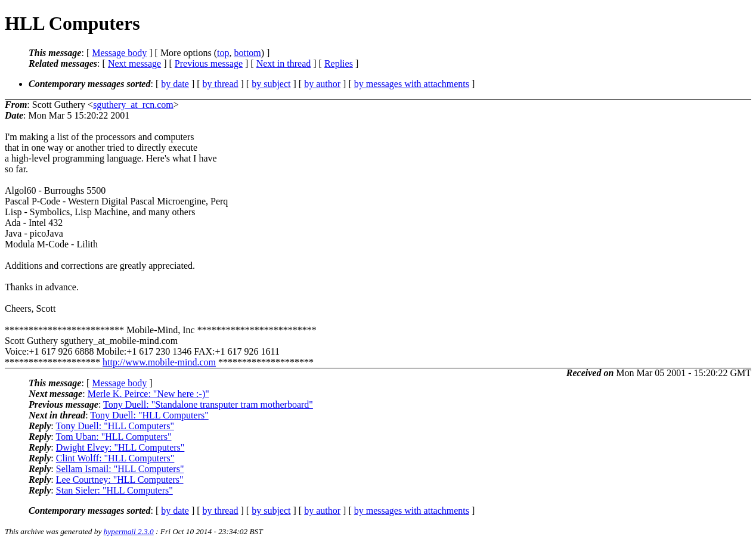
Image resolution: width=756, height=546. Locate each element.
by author (322, 84)
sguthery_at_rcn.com (133, 105)
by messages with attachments (412, 84)
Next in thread (284, 63)
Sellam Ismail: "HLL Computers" (120, 469)
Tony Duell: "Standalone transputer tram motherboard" (208, 404)
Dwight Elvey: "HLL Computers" (120, 447)
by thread (221, 84)
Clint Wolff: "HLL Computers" (115, 458)
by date (175, 84)
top (223, 53)
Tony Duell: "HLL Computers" (149, 415)
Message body (119, 53)
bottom (247, 53)
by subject (271, 84)
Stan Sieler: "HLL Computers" (114, 490)
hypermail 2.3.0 (129, 531)
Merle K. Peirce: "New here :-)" (148, 394)
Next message (134, 63)
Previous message (209, 63)
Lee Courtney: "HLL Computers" (120, 480)
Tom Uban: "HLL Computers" (113, 437)
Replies (339, 63)
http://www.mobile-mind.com (159, 362)
